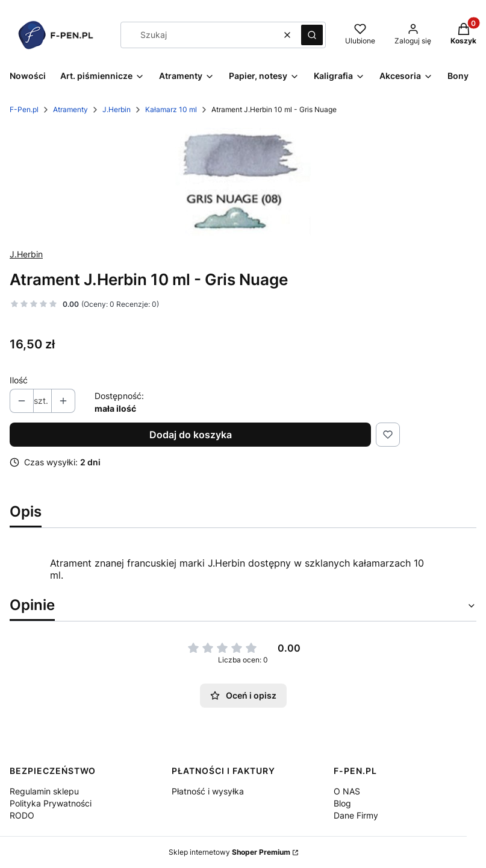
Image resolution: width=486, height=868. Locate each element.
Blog (342, 803)
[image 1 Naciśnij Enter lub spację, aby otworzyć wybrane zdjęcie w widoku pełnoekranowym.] (243, 182)
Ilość (19, 380)
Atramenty (70, 109)
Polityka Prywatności (51, 803)
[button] (312, 35)
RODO (22, 815)
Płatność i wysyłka (208, 791)
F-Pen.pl (24, 109)
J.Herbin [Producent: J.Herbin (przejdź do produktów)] (26, 254)
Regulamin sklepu (44, 791)
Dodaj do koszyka (191, 435)
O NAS (347, 791)
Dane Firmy (356, 815)
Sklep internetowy (229, 852)
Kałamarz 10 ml (171, 109)
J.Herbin (117, 109)
